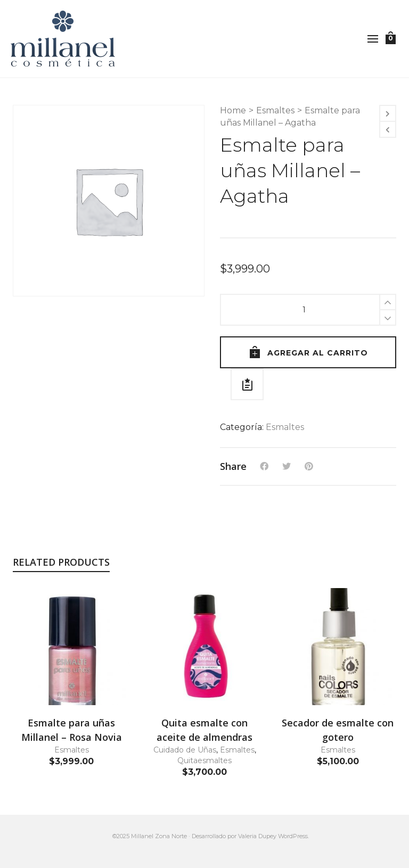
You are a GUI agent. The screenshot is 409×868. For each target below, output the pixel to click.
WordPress (293, 836)
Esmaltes (275, 110)
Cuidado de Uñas (185, 750)
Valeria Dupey (257, 836)
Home (233, 110)
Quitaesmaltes (204, 760)
